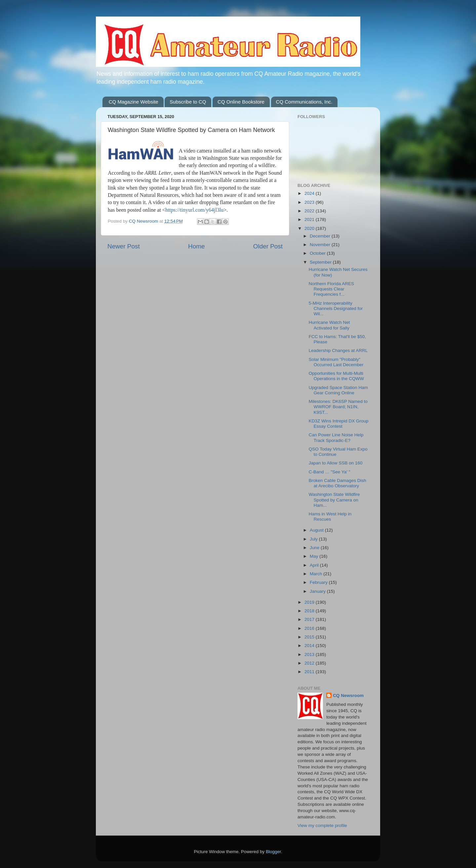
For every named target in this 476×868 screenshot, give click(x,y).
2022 (310, 211)
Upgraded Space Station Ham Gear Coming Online (338, 390)
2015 (310, 637)
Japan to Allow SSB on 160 (336, 463)
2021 (310, 219)
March (317, 574)
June (315, 548)
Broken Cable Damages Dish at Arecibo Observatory (337, 483)
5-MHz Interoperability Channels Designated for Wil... (336, 308)
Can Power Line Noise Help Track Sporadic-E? (336, 437)
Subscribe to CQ (188, 102)
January (318, 591)
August (317, 530)
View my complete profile (322, 825)
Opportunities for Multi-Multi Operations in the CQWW (336, 376)
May (315, 556)
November (321, 245)
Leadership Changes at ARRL (338, 350)
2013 (310, 654)
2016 (310, 628)
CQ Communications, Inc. (304, 102)
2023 (310, 202)
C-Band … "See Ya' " (330, 472)
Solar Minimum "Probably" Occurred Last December (336, 362)
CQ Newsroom (348, 695)
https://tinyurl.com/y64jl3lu (194, 210)
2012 (310, 663)
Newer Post (124, 246)
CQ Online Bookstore (241, 102)
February (319, 582)
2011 (310, 672)
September (321, 262)
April (315, 565)
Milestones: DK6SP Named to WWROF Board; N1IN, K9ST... (338, 407)
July (314, 539)
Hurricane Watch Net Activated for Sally (329, 325)
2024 (310, 193)
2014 (310, 646)
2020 (310, 228)
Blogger (273, 852)
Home (196, 246)
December (321, 236)
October (318, 253)
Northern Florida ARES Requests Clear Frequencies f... (331, 289)
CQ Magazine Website (134, 102)
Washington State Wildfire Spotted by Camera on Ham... (334, 500)
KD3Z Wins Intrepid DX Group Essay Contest (339, 424)
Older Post (268, 246)
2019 (310, 602)
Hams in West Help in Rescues (330, 517)
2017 (310, 619)
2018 (310, 611)
